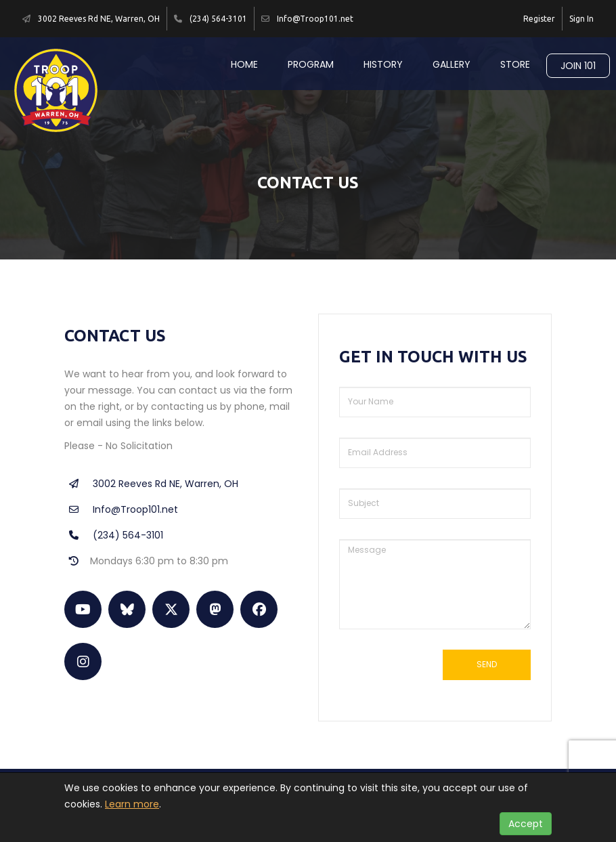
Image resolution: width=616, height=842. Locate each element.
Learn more (132, 804)
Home (244, 64)
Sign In (581, 19)
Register (539, 19)
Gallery (452, 64)
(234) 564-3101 (114, 535)
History (383, 64)
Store (515, 64)
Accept (526, 824)
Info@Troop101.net (121, 509)
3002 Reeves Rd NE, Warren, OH (151, 484)
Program (311, 64)
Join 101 (578, 66)
